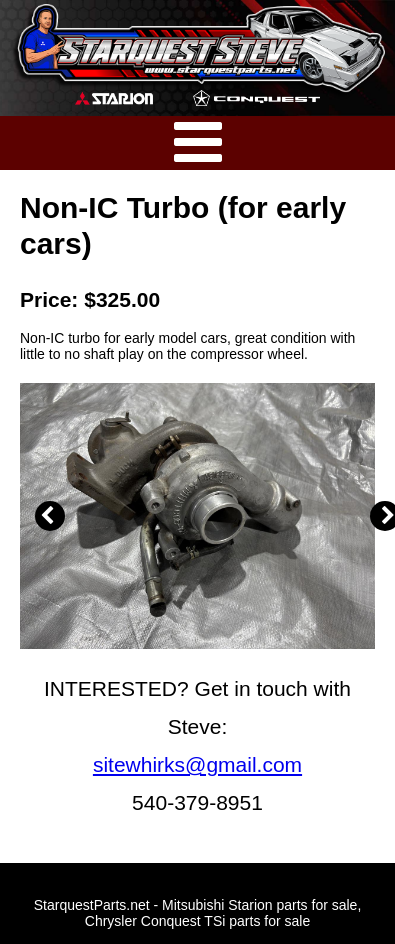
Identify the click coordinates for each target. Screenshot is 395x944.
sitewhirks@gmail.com (197, 764)
